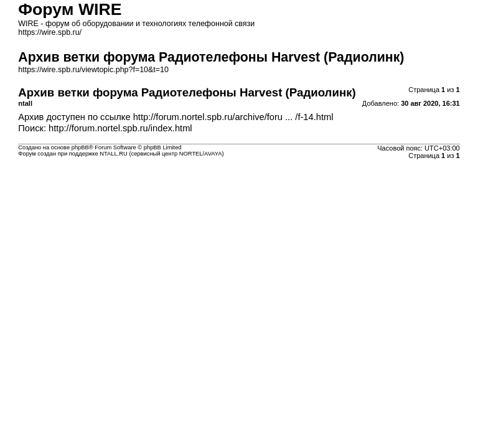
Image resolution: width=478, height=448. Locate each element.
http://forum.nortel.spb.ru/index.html (120, 128)
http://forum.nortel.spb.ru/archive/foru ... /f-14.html (233, 117)
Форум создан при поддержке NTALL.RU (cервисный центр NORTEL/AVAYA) (121, 154)
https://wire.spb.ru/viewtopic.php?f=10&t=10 (93, 70)
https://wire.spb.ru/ (50, 32)
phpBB (80, 147)
